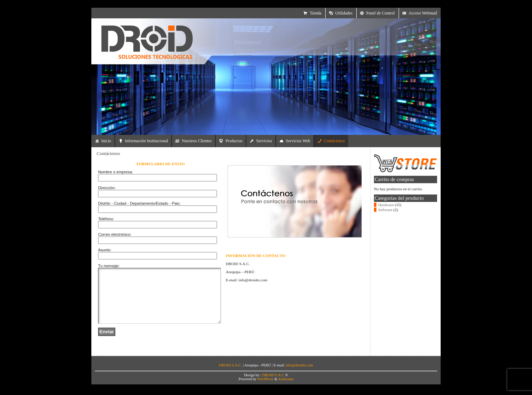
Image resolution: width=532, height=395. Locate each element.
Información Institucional (146, 141)
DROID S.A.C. (274, 386)
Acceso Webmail (423, 13)
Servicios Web (298, 141)
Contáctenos (334, 141)
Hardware (386, 205)
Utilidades (344, 13)
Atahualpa (286, 390)
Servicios (264, 141)
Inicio (106, 141)
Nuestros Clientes (197, 141)
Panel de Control (380, 13)
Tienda (316, 13)
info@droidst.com (299, 376)
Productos (234, 141)
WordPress (265, 390)
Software (385, 210)
